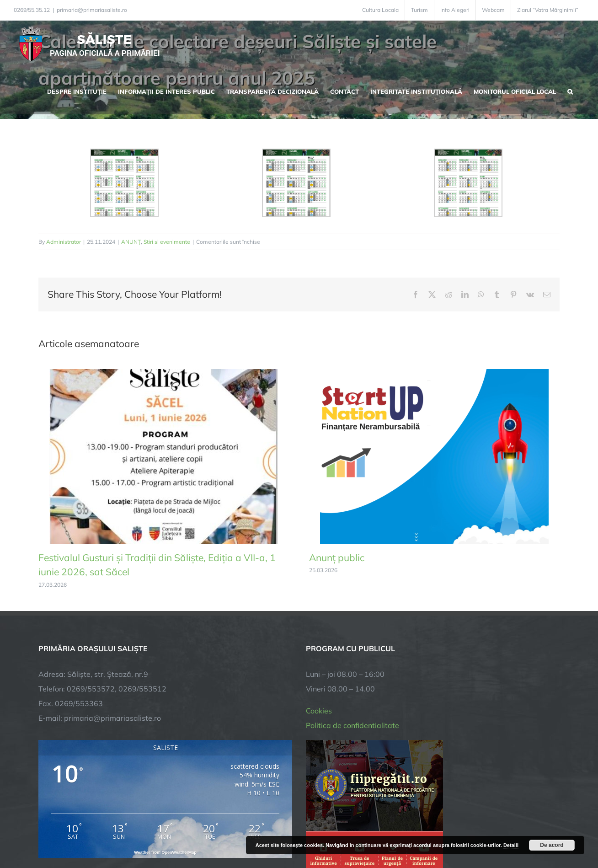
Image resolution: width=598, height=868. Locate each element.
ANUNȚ (131, 242)
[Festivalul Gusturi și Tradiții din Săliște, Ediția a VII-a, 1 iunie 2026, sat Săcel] (164, 374)
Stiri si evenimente (167, 242)
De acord (552, 845)
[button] (570, 91)
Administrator (64, 242)
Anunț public (337, 557)
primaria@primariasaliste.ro (92, 10)
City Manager (181, 833)
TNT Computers (138, 833)
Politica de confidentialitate (352, 614)
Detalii (511, 845)
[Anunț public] (434, 374)
